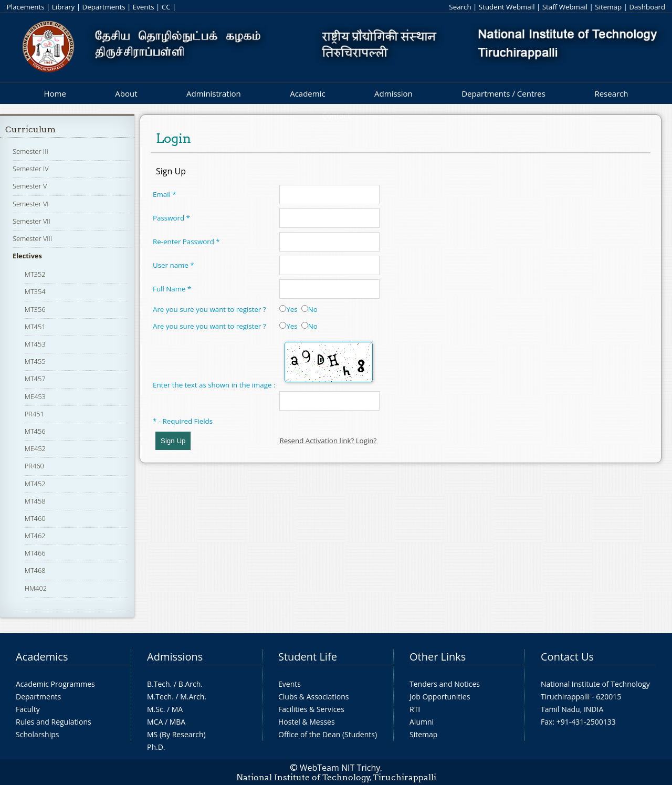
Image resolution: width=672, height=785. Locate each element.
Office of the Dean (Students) (328, 734)
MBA (178, 722)
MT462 (35, 536)
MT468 (35, 570)
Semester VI (31, 204)
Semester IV (31, 169)
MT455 (35, 361)
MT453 (35, 344)
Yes (288, 309)
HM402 (36, 588)
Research (611, 93)
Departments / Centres (503, 93)
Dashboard (647, 7)
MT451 (35, 327)
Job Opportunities (440, 697)
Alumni (422, 722)
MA (177, 709)
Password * (171, 218)
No (309, 309)
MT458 (35, 501)
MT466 (35, 553)
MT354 (35, 291)
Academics (42, 657)
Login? (366, 441)
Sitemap (608, 7)
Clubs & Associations (314, 697)
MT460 (35, 518)
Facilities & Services (311, 709)
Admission (393, 93)
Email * (165, 194)
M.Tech (159, 697)
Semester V (30, 186)
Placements (26, 7)
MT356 (35, 309)
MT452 (35, 484)
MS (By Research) (176, 734)
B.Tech (159, 684)
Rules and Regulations (54, 722)
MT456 (35, 431)
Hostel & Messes (307, 722)
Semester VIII (32, 238)
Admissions (175, 657)
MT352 (35, 274)
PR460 (34, 466)
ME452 (35, 448)
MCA (155, 722)
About (126, 93)
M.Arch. (193, 697)
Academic (307, 93)
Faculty (28, 709)
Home (55, 93)
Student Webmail (507, 7)
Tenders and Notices (445, 684)
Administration (214, 93)
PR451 (34, 414)
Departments (104, 7)
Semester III (30, 151)
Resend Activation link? (317, 441)
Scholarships (37, 734)
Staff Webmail (565, 7)
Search (460, 7)
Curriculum (30, 129)
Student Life (308, 657)
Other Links (438, 657)
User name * (174, 265)
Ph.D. (156, 747)
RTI (415, 709)
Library (63, 7)
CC (166, 7)
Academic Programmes (55, 684)
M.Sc (155, 709)
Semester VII (31, 221)
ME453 (35, 396)
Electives (27, 256)
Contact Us (567, 657)
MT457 (35, 379)
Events (144, 7)
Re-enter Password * (186, 242)
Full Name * (172, 289)
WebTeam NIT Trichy (340, 768)
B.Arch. (191, 684)
